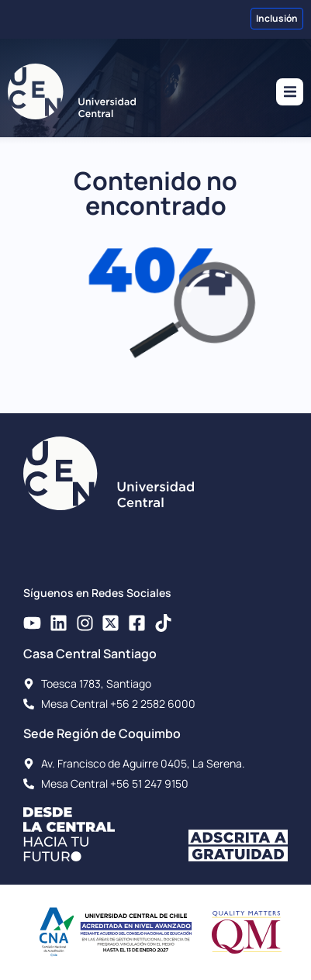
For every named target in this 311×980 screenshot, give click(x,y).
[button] (290, 92)
